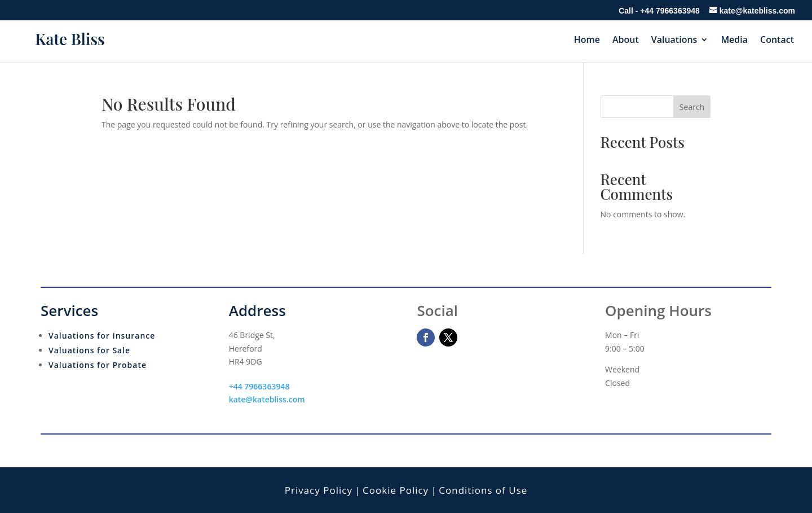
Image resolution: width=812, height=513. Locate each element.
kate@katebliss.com (267, 399)
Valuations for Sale (89, 350)
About (626, 41)
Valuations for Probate (98, 365)
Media (734, 41)
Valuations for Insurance (102, 336)
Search (692, 107)
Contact (777, 41)
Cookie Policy (396, 490)
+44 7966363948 (670, 11)
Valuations (674, 41)
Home (587, 41)
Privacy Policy (319, 490)
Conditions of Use (483, 490)
